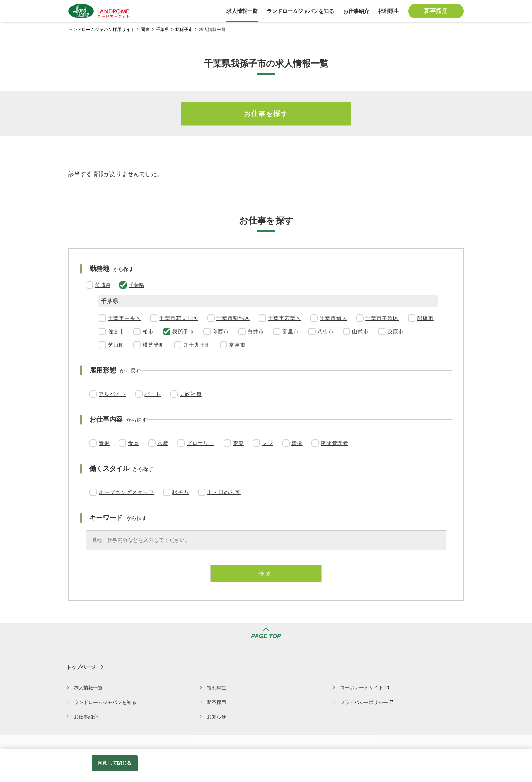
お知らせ (216, 717)
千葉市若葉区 (284, 318)
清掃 (297, 443)
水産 (163, 443)
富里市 (291, 331)
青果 (104, 443)
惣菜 (238, 443)
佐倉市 (116, 331)
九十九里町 (197, 345)
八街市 (326, 331)
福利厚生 (216, 688)
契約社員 (191, 394)
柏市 (148, 331)
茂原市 (395, 331)
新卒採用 (216, 702)
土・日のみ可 (224, 492)
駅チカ (180, 492)
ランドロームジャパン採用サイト (102, 30)
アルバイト (112, 394)
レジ (267, 443)
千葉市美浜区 (382, 318)
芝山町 (116, 345)
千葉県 (163, 30)
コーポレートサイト (362, 688)
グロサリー (200, 443)
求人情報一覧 (88, 688)
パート (153, 394)
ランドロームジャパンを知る (105, 702)
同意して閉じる (115, 763)
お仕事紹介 (86, 717)
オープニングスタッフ (126, 492)
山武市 (360, 331)
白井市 (256, 331)
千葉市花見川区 (179, 318)
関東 (145, 30)
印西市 (221, 331)
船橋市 (425, 318)
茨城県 (103, 285)
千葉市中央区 (125, 318)
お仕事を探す (266, 114)
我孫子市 (184, 30)
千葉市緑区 (333, 318)
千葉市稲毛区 (233, 318)
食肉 (133, 443)
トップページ (81, 667)
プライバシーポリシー (364, 702)
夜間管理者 (335, 443)
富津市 (237, 345)
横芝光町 (154, 345)
